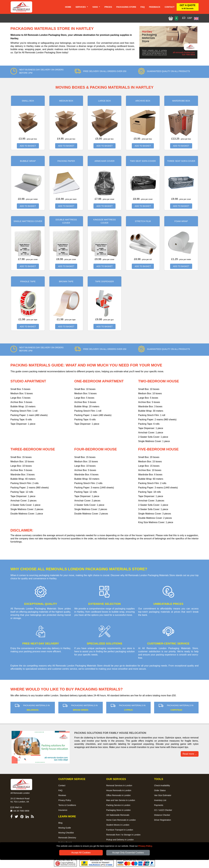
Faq (143, 7)
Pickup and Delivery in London (120, 840)
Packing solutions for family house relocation (110, 733)
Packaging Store (126, 7)
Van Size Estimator (163, 795)
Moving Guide (65, 828)
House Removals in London (119, 790)
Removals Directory (67, 838)
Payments (159, 805)
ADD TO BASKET (28, 146)
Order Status (160, 790)
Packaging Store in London (118, 810)
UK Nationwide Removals (118, 815)
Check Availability (162, 785)
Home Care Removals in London (121, 820)
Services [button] (81, 7)
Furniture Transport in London (120, 830)
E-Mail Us (16, 807)
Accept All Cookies (81, 853)
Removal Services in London (119, 785)
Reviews (62, 795)
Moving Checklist (66, 833)
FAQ (60, 790)
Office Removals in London (118, 795)
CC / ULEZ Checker (163, 810)
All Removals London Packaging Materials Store (77, 666)
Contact (170, 7)
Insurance (63, 810)
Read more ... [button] (190, 754)
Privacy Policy (145, 846)
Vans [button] (95, 7)
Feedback (155, 7)
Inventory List (160, 800)
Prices (108, 7)
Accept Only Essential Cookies (128, 853)
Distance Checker (162, 815)
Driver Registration (163, 820)
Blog (60, 823)
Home (68, 7)
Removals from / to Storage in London (123, 835)
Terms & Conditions (67, 805)
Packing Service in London (118, 805)
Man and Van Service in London (121, 800)
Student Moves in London (118, 825)
